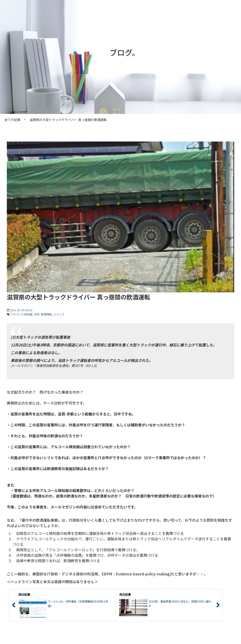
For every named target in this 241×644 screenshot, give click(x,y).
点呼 (37, 314)
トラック (59, 314)
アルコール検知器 (21, 314)
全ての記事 (13, 120)
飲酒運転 (46, 314)
